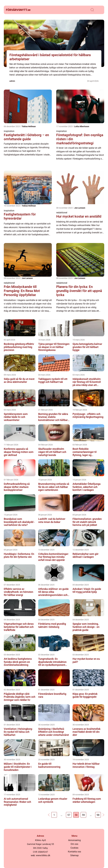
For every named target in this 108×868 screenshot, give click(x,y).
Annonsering (74, 840)
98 (98, 815)
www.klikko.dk (43, 855)
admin (12, 81)
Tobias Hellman (29, 126)
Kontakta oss (74, 852)
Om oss (74, 844)
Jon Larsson (80, 208)
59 (83, 815)
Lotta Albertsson (82, 126)
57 (69, 815)
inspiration (9, 131)
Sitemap (74, 855)
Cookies (74, 848)
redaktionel (62, 213)
